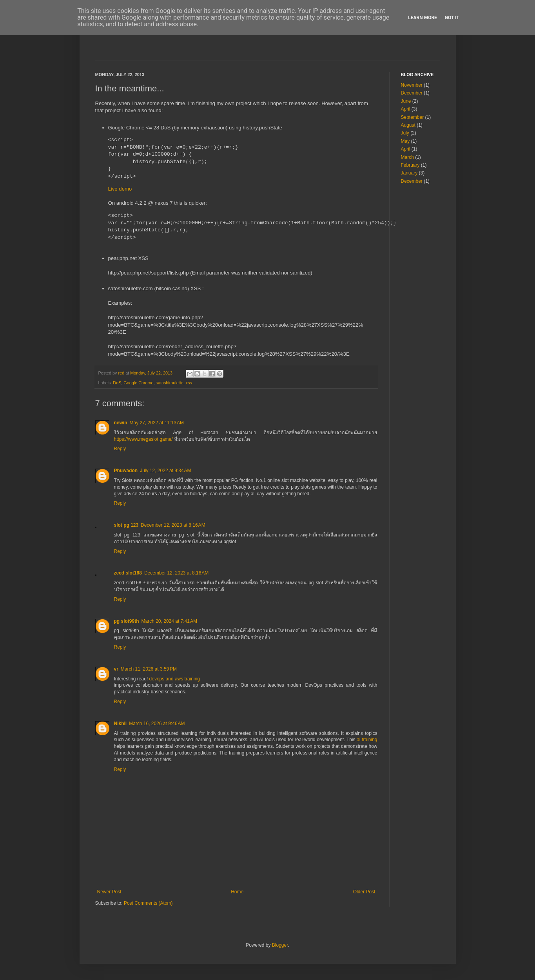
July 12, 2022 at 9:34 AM (165, 471)
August (408, 125)
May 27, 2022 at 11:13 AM (157, 423)
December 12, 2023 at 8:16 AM (173, 525)
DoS (117, 383)
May (405, 141)
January (409, 173)
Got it (452, 18)
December (412, 93)
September (413, 117)
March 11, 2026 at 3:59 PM (149, 669)
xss (189, 383)
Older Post (364, 892)
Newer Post (109, 892)
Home (237, 892)
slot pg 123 (126, 525)
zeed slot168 (128, 573)
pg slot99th (127, 621)
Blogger (280, 945)
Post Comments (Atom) (148, 903)
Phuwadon (126, 471)
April (406, 109)
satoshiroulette (170, 383)
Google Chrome (138, 383)
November (412, 85)
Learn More (423, 18)
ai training (367, 740)
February (410, 165)
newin (121, 423)
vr (116, 669)
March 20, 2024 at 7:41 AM (169, 621)
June (406, 101)
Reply (120, 449)
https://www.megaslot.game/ (143, 439)
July (405, 133)
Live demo (120, 189)
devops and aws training (175, 679)
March (407, 157)
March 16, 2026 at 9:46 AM (157, 724)
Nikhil (121, 724)
